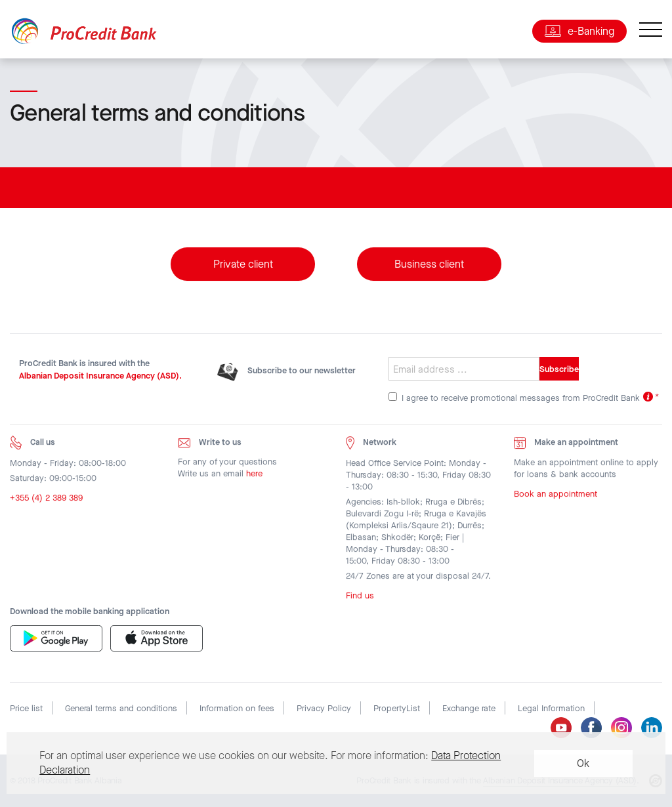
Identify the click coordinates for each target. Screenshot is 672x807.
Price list (26, 708)
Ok (583, 763)
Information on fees (237, 708)
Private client (243, 265)
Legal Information (551, 708)
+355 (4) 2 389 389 (46, 501)
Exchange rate (469, 708)
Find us (360, 598)
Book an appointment (556, 496)
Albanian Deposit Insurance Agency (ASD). (100, 376)
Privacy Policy (324, 708)
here (254, 477)
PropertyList (397, 708)
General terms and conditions (121, 708)
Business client (429, 265)
